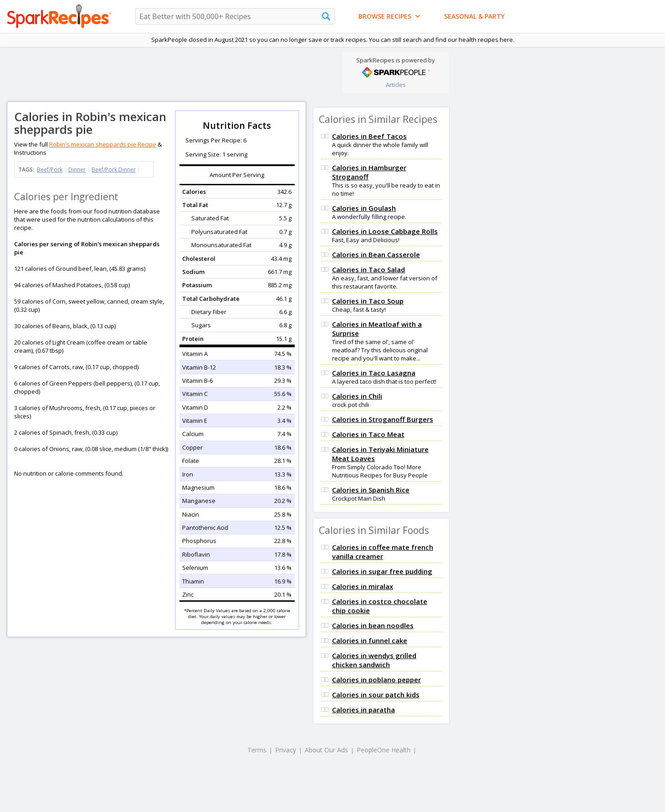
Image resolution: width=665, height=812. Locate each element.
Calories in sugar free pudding (382, 571)
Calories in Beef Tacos (369, 136)
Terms (257, 750)
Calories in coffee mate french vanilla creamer (383, 552)
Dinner (77, 170)
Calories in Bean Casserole (376, 254)
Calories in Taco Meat (368, 434)
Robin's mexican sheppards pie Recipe (103, 144)
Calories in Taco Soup (368, 301)
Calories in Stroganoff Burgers (383, 419)
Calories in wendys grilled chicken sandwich (374, 660)
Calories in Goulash (364, 208)
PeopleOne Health (384, 750)
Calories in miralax (363, 586)
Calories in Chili (357, 396)
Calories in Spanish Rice (371, 490)
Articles (396, 85)
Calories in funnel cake (370, 640)
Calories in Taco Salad (368, 269)
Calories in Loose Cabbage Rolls (385, 231)
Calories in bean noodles (373, 625)
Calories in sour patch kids (376, 695)
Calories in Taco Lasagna (374, 373)
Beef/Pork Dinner (114, 170)
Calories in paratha (363, 710)
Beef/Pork (50, 170)
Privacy (286, 750)
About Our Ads (326, 750)
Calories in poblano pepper (376, 680)
